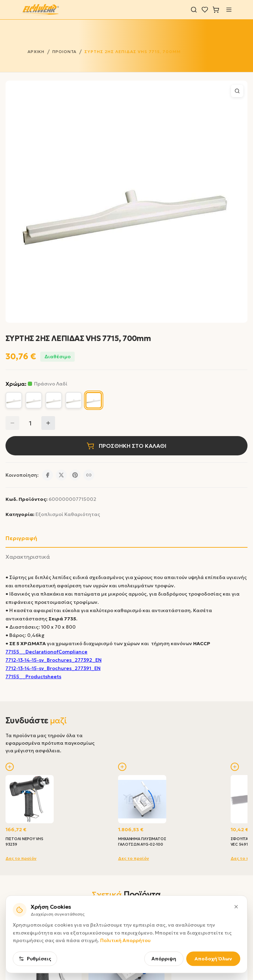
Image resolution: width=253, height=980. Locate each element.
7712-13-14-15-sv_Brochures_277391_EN (53, 668)
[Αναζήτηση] (194, 10)
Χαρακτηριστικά (28, 557)
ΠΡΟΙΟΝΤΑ (65, 51)
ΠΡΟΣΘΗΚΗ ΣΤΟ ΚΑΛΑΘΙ (126, 446)
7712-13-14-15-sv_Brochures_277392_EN (54, 660)
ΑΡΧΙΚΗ (36, 51)
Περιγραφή (21, 538)
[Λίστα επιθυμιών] (205, 10)
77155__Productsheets (33, 677)
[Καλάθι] (216, 10)
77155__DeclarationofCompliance (46, 652)
